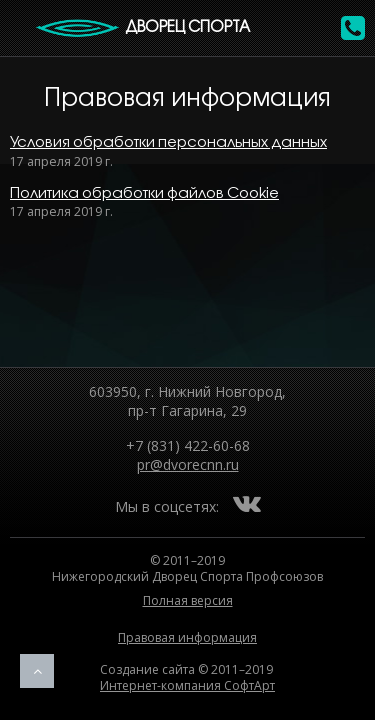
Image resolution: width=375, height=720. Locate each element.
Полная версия (188, 600)
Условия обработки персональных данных (168, 143)
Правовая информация (187, 637)
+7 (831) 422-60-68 (188, 445)
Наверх (37, 671)
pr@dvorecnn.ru (188, 464)
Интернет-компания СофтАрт (187, 685)
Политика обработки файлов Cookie (144, 194)
